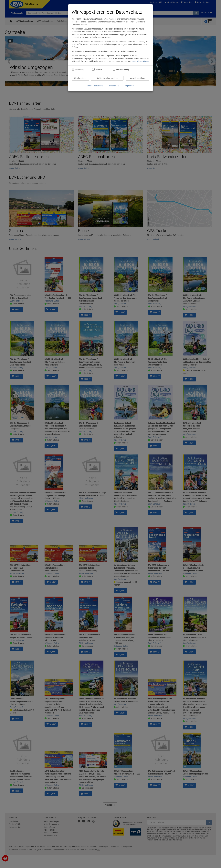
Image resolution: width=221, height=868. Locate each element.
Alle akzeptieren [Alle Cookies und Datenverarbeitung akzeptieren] (80, 78)
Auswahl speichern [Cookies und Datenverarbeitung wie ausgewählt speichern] (138, 78)
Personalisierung (123, 69)
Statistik (99, 69)
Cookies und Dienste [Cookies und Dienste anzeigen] (95, 86)
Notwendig (79, 69)
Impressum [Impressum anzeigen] (130, 86)
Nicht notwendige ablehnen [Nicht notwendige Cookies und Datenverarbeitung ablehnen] (107, 78)
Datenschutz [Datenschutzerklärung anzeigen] (114, 86)
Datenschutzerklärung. (141, 61)
